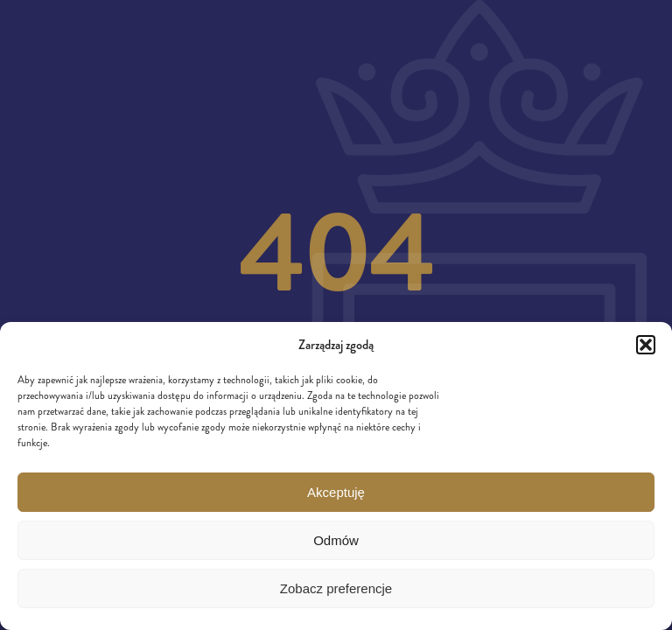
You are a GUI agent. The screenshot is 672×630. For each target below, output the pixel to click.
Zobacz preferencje (336, 588)
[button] (646, 345)
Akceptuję (336, 492)
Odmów (336, 540)
